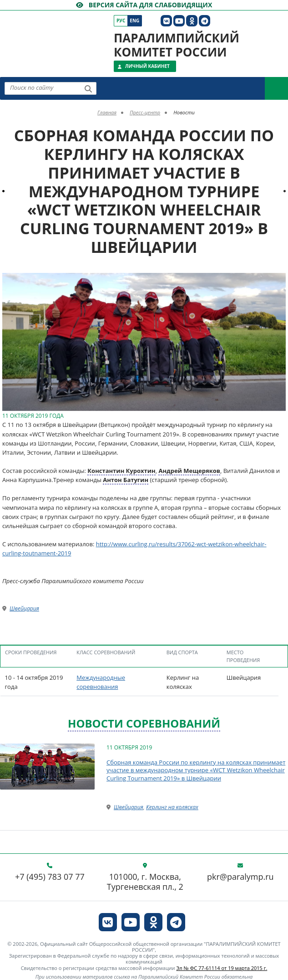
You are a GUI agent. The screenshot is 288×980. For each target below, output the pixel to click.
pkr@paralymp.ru (240, 877)
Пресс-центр (145, 112)
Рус (121, 21)
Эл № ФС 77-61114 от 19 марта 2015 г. (222, 968)
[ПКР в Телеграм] (205, 21)
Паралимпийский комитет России (177, 45)
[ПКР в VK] (166, 21)
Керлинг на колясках (172, 807)
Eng (134, 21)
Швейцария (24, 608)
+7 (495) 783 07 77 (50, 877)
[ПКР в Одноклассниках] (192, 21)
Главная (107, 112)
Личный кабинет (147, 66)
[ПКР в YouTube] (179, 21)
